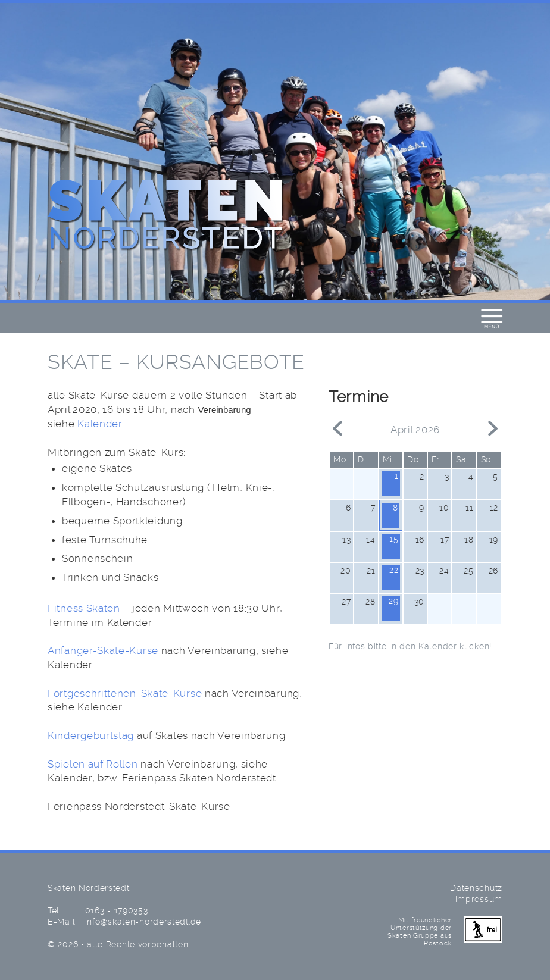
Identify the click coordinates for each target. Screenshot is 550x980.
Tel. (54, 910)
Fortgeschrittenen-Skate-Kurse (125, 694)
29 (393, 601)
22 (394, 570)
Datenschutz (476, 888)
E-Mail (61, 922)
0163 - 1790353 (117, 911)
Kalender (100, 424)
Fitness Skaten (84, 609)
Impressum (479, 900)
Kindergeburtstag (91, 736)
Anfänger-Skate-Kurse (103, 651)
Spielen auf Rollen (93, 765)
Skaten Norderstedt (167, 216)
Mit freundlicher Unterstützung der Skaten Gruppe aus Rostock (445, 932)
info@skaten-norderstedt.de (143, 922)
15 (394, 539)
